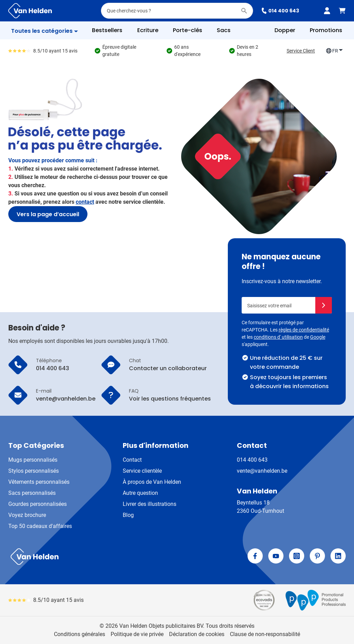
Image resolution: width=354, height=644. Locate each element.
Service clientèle (142, 471)
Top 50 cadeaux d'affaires (40, 526)
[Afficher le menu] (45, 31)
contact (85, 202)
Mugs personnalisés (33, 460)
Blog (128, 515)
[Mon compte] (327, 11)
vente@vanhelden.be (262, 471)
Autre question (140, 493)
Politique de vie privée (137, 634)
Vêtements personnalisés (39, 482)
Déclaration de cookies (197, 634)
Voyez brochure (27, 515)
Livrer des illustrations (150, 504)
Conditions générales (80, 634)
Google (318, 337)
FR (334, 51)
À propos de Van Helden (152, 482)
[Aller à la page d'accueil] (30, 11)
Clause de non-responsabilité (265, 634)
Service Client (301, 51)
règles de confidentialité (304, 330)
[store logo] (91, 557)
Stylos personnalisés (34, 471)
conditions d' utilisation (278, 337)
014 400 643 (280, 11)
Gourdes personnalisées (38, 504)
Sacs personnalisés (32, 493)
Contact (132, 460)
